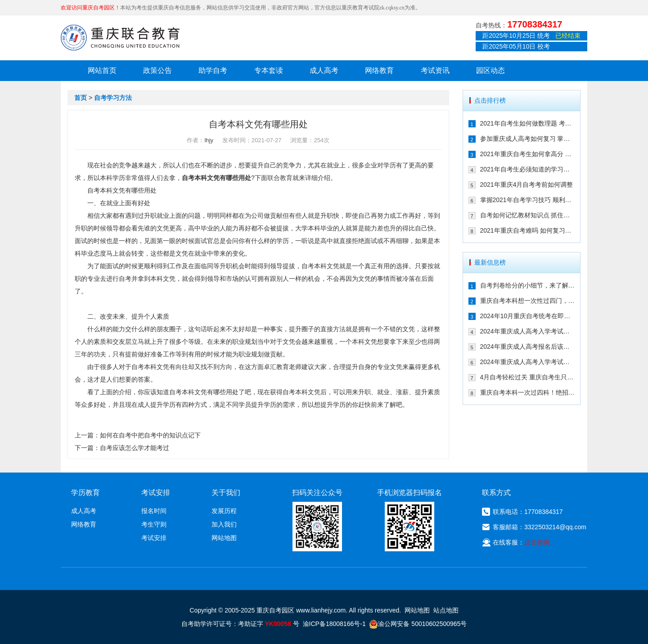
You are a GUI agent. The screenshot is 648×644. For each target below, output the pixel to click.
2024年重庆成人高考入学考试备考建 (528, 362)
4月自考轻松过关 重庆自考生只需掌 (528, 377)
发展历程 (224, 511)
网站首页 (102, 70)
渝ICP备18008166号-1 (334, 624)
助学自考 (213, 70)
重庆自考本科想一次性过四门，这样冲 (528, 301)
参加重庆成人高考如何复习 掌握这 (528, 139)
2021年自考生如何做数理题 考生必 (528, 123)
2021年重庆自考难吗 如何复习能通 (528, 230)
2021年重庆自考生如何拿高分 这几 (528, 154)
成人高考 (324, 70)
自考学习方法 (113, 98)
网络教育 (379, 70)
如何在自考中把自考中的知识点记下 (150, 435)
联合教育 (280, 178)
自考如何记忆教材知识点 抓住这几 (528, 215)
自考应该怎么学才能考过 (135, 448)
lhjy (209, 140)
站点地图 (446, 610)
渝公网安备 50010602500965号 (418, 624)
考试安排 (154, 538)
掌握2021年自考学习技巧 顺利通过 (528, 200)
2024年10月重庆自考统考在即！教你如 (528, 316)
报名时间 (154, 511)
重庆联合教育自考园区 (120, 37)
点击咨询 (537, 542)
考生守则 (154, 524)
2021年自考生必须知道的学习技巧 (528, 169)
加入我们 (224, 524)
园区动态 (490, 70)
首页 (81, 98)
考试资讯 (435, 70)
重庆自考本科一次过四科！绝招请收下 (528, 392)
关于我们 (226, 493)
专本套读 (269, 70)
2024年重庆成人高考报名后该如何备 (528, 347)
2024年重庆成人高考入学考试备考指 (528, 331)
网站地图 (224, 538)
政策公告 (157, 70)
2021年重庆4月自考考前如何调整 (527, 185)
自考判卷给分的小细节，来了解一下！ (528, 285)
